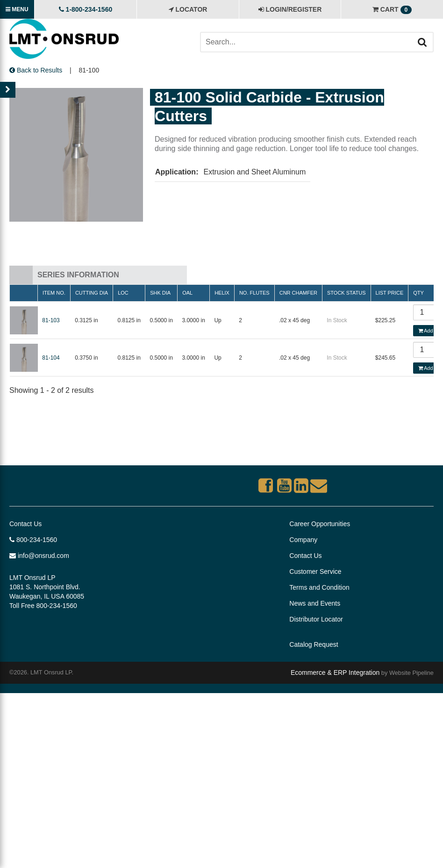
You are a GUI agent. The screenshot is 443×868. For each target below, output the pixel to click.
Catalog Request (314, 644)
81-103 (51, 320)
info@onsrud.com (39, 556)
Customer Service (315, 571)
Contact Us (25, 524)
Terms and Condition (319, 587)
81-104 (51, 358)
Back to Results (36, 70)
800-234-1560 (33, 540)
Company (303, 540)
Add (426, 331)
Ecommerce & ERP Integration (335, 673)
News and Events (315, 603)
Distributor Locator (316, 619)
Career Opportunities (320, 524)
